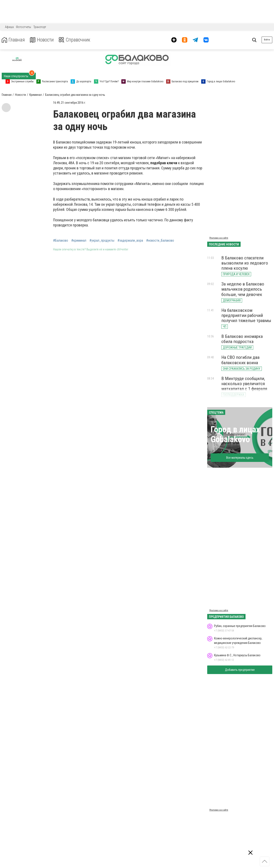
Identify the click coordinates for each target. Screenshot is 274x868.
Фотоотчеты (24, 27)
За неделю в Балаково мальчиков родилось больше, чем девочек (243, 289)
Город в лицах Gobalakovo (235, 434)
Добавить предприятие (240, 670)
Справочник (76, 40)
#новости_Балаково (160, 241)
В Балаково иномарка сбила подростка (242, 339)
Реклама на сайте (219, 238)
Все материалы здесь (240, 458)
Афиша (9, 27)
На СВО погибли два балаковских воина (240, 360)
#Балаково (61, 241)
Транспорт (40, 27)
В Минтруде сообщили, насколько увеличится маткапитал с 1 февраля (244, 384)
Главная (13, 40)
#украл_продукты (102, 241)
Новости (42, 40)
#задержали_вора (130, 241)
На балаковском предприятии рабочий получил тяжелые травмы (246, 315)
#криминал (79, 241)
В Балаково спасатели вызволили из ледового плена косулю (245, 263)
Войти (267, 40)
